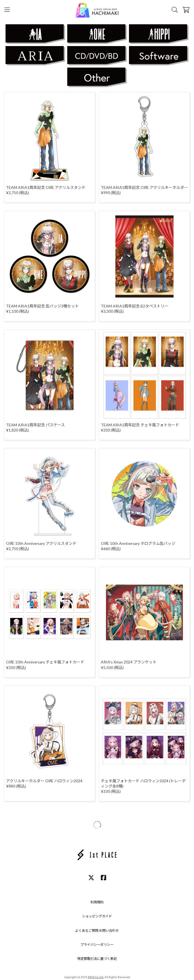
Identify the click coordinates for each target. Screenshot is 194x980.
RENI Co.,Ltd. (96, 977)
